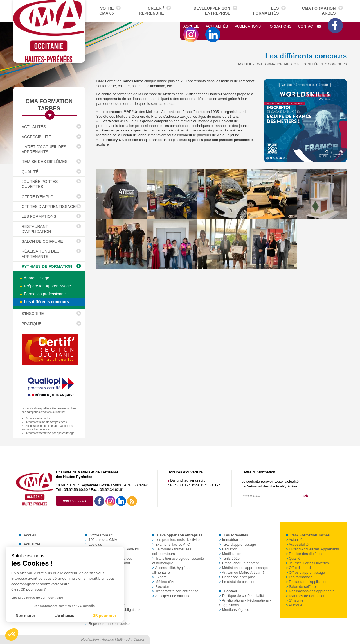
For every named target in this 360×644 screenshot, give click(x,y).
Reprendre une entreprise (108, 624)
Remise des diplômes (45, 162)
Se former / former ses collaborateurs (172, 552)
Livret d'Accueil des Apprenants (44, 149)
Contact (310, 26)
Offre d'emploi (38, 197)
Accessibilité (36, 137)
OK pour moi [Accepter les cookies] (75, 616)
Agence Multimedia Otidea (123, 639)
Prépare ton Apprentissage (46, 286)
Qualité (30, 172)
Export (159, 577)
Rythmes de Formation (47, 266)
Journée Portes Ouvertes (40, 184)
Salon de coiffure (42, 241)
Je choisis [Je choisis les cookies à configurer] (36, 616)
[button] (12, 634)
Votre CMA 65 (106, 11)
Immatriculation (233, 540)
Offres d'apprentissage (49, 207)
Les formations (39, 216)
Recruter (161, 587)
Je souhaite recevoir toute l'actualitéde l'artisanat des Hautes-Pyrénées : (271, 484)
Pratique (32, 324)
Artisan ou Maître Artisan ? (242, 572)
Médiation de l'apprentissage (244, 568)
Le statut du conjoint (237, 582)
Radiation (228, 549)
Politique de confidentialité (242, 596)
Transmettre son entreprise (175, 591)
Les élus (94, 544)
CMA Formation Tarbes (319, 11)
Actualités (217, 26)
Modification (230, 554)
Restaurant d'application (36, 229)
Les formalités (266, 11)
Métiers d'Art (164, 582)
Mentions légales (234, 610)
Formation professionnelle (45, 294)
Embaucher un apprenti (239, 563)
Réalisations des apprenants (40, 254)
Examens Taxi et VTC (171, 544)
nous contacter (75, 501)
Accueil (191, 26)
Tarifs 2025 (229, 558)
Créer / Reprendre (151, 11)
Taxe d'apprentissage (238, 544)
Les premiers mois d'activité (176, 540)
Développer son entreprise (212, 11)
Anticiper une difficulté (171, 596)
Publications (248, 26)
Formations (279, 26)
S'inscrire (33, 314)
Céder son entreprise (238, 577)
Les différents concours (45, 302)
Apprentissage (35, 278)
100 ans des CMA (101, 540)
